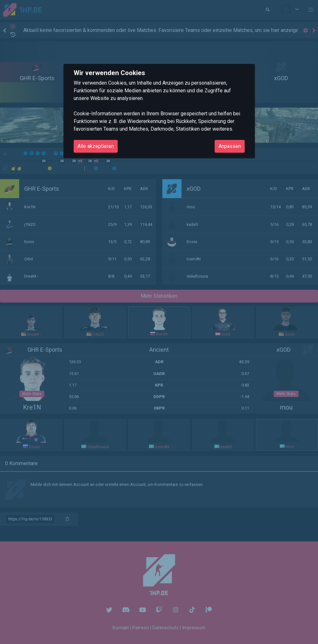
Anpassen (230, 146)
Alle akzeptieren (96, 146)
